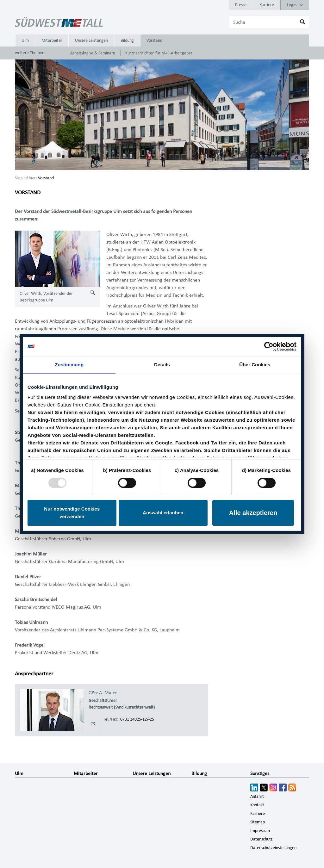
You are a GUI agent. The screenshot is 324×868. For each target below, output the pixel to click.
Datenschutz (262, 839)
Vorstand (154, 40)
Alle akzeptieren (253, 513)
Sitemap (258, 822)
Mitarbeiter (52, 40)
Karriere (267, 5)
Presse (241, 5)
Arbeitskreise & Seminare (93, 53)
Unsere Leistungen (91, 40)
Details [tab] (162, 365)
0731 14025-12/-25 (137, 719)
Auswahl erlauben (163, 513)
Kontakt (257, 805)
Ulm (25, 40)
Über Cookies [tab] (255, 365)
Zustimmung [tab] (69, 365)
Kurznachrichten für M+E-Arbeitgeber (159, 53)
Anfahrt (257, 797)
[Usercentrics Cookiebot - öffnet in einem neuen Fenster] (269, 346)
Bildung (127, 40)
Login (295, 5)
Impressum (260, 831)
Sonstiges (260, 773)
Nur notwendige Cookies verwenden (72, 513)
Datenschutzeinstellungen (273, 848)
